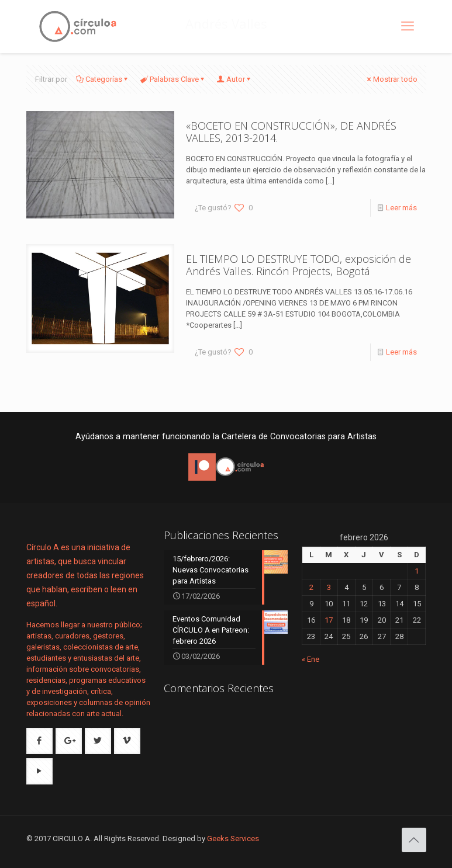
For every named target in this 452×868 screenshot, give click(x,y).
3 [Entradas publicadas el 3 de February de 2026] (329, 587)
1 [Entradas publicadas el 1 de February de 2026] (417, 571)
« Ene (310, 659)
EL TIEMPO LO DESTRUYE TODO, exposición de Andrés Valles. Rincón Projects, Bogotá (299, 265)
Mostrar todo (391, 79)
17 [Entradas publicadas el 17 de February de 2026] (329, 620)
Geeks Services (233, 839)
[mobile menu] (408, 26)
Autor (235, 79)
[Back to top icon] (414, 840)
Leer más (401, 208)
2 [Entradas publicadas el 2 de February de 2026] (311, 587)
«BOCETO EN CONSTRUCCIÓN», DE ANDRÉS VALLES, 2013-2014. (291, 132)
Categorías (103, 79)
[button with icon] (39, 741)
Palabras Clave (173, 79)
